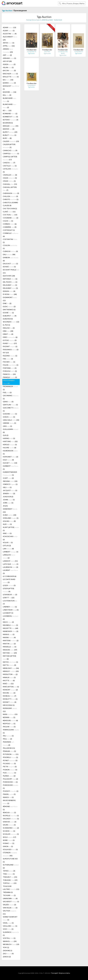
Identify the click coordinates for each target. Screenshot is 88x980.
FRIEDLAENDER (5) (9, 382)
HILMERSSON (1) (10, 452)
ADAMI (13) (9, 27)
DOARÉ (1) (8, 313)
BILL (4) (7, 95)
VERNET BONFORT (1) (10, 918)
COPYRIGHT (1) (9, 230)
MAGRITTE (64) (10, 628)
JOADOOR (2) (8, 497)
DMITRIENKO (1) (9, 310)
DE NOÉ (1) (9, 267)
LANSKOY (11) (10, 561)
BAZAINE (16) (10, 92)
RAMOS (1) (8, 797)
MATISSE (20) (10, 653)
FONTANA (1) (10, 368)
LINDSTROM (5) (11, 610)
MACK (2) (8, 622)
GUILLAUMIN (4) (11, 431)
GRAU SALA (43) (11, 420)
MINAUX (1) (9, 677)
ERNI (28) (8, 331)
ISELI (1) (7, 487)
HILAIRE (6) (10, 448)
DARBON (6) (11, 259)
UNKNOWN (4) (10, 898)
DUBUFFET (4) (10, 316)
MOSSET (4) (10, 702)
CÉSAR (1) (9, 181)
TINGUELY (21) (10, 877)
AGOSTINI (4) (10, 34)
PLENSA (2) (9, 776)
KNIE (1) (7, 533)
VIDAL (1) (8, 923)
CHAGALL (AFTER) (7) (10, 189)
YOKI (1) (6, 947)
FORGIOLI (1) (10, 371)
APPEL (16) (9, 46)
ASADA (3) (9, 64)
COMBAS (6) (10, 224)
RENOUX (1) (9, 812)
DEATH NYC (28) (9, 276)
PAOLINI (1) (9, 727)
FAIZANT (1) (10, 346)
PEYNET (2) (10, 760)
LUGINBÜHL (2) (11, 618)
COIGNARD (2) (11, 218)
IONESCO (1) (10, 484)
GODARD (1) (10, 414)
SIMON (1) (8, 846)
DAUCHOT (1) (10, 264)
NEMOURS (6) (10, 720)
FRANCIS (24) (9, 374)
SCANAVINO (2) (11, 828)
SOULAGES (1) (10, 849)
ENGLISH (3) (9, 328)
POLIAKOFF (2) (10, 779)
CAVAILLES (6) (10, 175)
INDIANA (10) (10, 481)
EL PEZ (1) (6, 325)
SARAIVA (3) (10, 822)
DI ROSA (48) (10, 294)
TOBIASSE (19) (10, 880)
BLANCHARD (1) (10, 100)
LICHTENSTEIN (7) (10, 602)
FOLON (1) (11, 365)
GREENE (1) (9, 423)
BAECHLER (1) (10, 74)
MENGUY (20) (11, 671)
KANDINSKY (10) (10, 510)
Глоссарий (54, 973)
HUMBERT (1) (11, 468)
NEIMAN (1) (9, 717)
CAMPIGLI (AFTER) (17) (10, 158)
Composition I (32, 85)
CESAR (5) (10, 178)
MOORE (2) (9, 693)
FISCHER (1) (9, 362)
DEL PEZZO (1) (10, 282)
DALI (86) (9, 254)
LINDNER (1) (10, 607)
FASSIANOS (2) (11, 350)
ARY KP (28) (7, 61)
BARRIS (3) (9, 83)
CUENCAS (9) (10, 251)
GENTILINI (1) (10, 405)
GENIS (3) (8, 402)
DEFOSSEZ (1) (10, 279)
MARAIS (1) (9, 634)
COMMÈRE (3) (10, 227)
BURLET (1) (10, 135)
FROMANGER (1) (10, 388)
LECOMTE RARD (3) (9, 581)
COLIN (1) (8, 221)
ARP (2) (7, 55)
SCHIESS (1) (9, 831)
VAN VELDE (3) (10, 908)
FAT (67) (6, 353)
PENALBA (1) (9, 751)
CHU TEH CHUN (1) (10, 209)
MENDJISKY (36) (11, 668)
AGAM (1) (9, 31)
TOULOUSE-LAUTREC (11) (11, 888)
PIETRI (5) (10, 767)
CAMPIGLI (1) (11, 153)
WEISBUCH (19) (11, 944)
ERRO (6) (10, 337)
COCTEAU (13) (10, 215)
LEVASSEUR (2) (10, 595)
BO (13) (7, 110)
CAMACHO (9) (10, 150)
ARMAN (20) (8, 50)
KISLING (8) (9, 521)
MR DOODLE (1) (9, 705)
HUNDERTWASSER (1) (10, 474)
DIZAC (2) (9, 306)
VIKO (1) (8, 929)
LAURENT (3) (10, 572)
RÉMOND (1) (10, 808)
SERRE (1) (9, 840)
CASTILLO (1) (10, 166)
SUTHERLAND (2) (11, 866)
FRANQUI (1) (10, 377)
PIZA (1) (9, 773)
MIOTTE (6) (9, 680)
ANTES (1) (9, 43)
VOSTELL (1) (9, 938)
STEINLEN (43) (10, 854)
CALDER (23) (11, 141)
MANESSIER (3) (11, 631)
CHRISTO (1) (11, 199)
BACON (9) (9, 70)
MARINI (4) (9, 637)
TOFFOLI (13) (10, 883)
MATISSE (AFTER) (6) (9, 657)
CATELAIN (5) (10, 170)
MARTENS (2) (11, 641)
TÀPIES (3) (9, 871)
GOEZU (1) (9, 417)
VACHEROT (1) (11, 902)
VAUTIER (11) (10, 912)
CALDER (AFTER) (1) (9, 146)
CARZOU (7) (9, 163)
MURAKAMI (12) (10, 710)
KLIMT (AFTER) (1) (11, 529)
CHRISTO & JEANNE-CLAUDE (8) (11, 204)
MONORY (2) (10, 690)
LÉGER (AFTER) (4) (8, 590)
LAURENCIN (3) (10, 567)
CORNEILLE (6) (11, 235)
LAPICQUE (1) (11, 564)
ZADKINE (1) (8, 950)
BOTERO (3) (11, 120)
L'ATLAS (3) (7, 546)
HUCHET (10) (10, 463)
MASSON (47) (10, 650)
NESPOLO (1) (9, 724)
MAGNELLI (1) (10, 625)
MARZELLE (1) (10, 647)
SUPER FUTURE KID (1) (10, 860)
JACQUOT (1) (10, 490)
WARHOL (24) (10, 941)
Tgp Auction (7, 10)
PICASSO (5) (9, 763)
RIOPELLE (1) (11, 816)
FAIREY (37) (10, 343)
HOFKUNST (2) (10, 457)
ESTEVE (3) (10, 340)
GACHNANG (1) (11, 397)
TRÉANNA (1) (8, 892)
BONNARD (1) (10, 114)
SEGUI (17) (9, 837)
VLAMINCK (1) (11, 934)
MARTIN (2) (9, 644)
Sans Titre (47, 52)
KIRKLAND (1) (11, 518)
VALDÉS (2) (9, 905)
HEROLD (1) (10, 445)
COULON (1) (10, 247)
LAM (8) (8, 549)
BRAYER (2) (9, 129)
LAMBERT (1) (11, 552)
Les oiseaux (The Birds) (63, 52)
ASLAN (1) (8, 67)
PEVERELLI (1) (10, 757)
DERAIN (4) (9, 291)
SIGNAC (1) (9, 843)
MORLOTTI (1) (10, 699)
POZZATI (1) (11, 791)
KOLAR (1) (8, 542)
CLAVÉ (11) (9, 212)
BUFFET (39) (10, 132)
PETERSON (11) (11, 754)
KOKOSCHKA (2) (10, 538)
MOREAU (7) (10, 696)
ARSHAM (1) (9, 58)
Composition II (78, 52)
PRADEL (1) (9, 794)
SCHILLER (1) (11, 834)
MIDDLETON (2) (10, 674)
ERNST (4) (8, 334)
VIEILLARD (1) (10, 926)
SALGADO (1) (11, 819)
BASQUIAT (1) (11, 87)
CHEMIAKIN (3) (11, 193)
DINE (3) (7, 303)
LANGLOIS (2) (9, 556)
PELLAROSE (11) (9, 748)
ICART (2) (8, 478)
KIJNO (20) (10, 515)
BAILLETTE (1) (11, 77)
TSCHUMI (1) (9, 895)
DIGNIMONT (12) (10, 299)
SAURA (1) (9, 825)
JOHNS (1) (9, 500)
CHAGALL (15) (10, 184)
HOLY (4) (8, 460)
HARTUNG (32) (10, 441)
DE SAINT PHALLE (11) (11, 271)
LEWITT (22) (9, 598)
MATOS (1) (10, 662)
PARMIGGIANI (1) (11, 731)
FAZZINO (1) (10, 356)
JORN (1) (8, 503)
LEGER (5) (9, 585)
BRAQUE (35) (11, 126)
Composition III (32, 52)
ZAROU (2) (7, 957)
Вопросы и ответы (64, 973)
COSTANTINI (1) (10, 241)
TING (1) (9, 874)
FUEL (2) (7, 392)
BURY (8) (7, 138)
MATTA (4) (9, 665)
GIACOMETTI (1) (11, 409)
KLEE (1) (7, 524)
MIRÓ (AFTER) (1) (11, 687)
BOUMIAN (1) (8, 123)
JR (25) (5, 506)
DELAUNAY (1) (10, 285)
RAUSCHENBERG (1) (9, 802)
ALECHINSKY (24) (10, 38)
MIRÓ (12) (8, 684)
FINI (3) (8, 359)
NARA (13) (10, 714)
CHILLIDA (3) (10, 196)
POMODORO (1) (10, 782)
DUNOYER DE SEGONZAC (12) (11, 320)
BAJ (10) (8, 80)
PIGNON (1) (10, 770)
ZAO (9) (8, 954)
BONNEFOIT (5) (10, 117)
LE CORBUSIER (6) (10, 576)
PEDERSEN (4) (9, 743)
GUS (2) (6, 435)
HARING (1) (9, 438)
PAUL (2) (7, 739)
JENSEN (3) (9, 493)
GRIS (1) (7, 426)
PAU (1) (8, 736)
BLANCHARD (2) (10, 106)
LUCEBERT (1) (8, 613)
